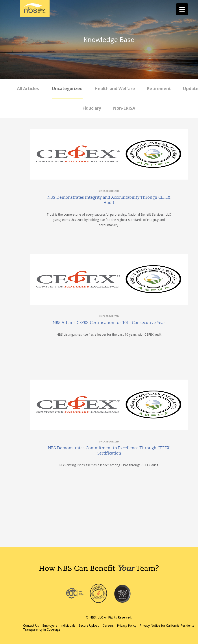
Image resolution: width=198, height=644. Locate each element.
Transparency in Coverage (42, 629)
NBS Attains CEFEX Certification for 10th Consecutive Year (109, 323)
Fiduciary (92, 108)
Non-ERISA (124, 108)
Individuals (68, 625)
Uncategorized (67, 89)
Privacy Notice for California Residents (167, 625)
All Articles (28, 89)
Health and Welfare (115, 89)
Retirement (159, 89)
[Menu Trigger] (182, 9)
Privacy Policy (127, 625)
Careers (108, 625)
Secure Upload (89, 625)
